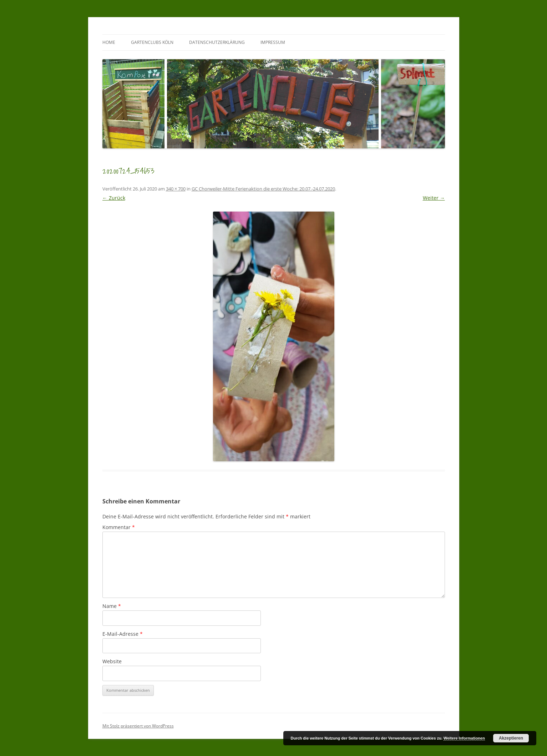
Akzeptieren (511, 738)
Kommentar (119, 527)
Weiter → (434, 198)
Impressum (273, 42)
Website (112, 661)
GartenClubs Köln (152, 42)
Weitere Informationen (464, 738)
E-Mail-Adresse (123, 634)
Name (112, 606)
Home (109, 42)
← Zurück (114, 198)
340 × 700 (176, 189)
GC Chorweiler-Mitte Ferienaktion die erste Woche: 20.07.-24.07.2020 (263, 189)
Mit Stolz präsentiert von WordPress (138, 726)
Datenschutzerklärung (217, 42)
